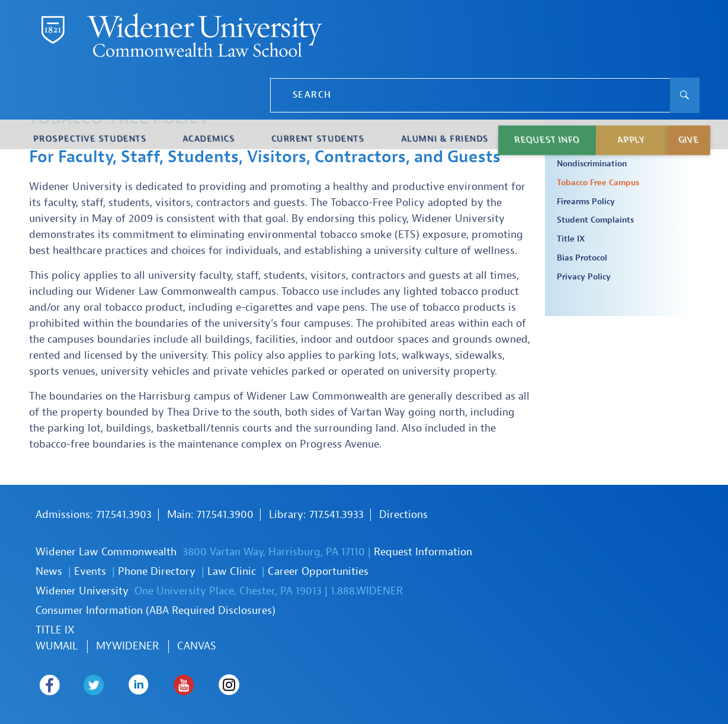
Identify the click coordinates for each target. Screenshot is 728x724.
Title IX (571, 239)
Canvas (197, 646)
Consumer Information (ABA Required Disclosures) (155, 611)
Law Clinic (232, 572)
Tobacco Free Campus (598, 183)
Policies (581, 131)
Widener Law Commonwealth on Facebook (46, 685)
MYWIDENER (127, 646)
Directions (403, 515)
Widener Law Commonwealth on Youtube (161, 685)
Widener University (82, 591)
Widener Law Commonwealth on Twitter (84, 685)
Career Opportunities (318, 572)
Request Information (423, 552)
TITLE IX (55, 630)
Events (90, 572)
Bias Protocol (582, 258)
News (49, 572)
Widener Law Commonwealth (106, 552)
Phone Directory (157, 572)
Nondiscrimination (592, 164)
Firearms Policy (586, 202)
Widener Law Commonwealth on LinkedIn (123, 685)
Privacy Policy (584, 277)
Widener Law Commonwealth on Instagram (200, 685)
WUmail (57, 646)
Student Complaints (595, 220)
